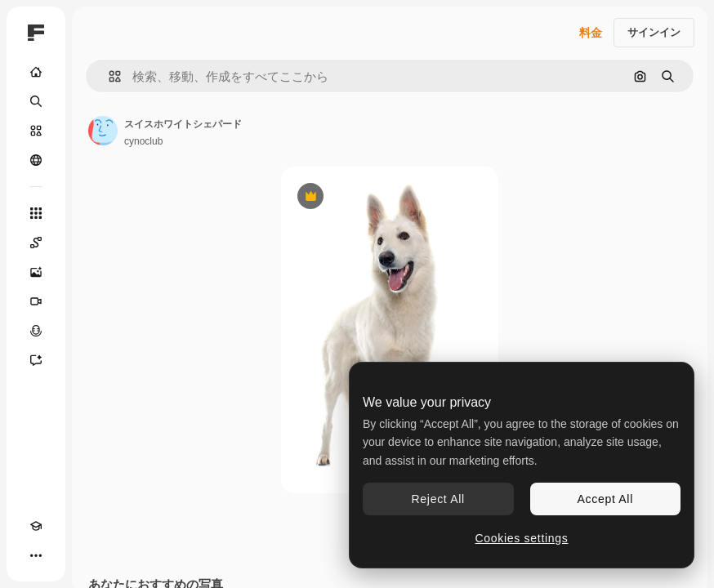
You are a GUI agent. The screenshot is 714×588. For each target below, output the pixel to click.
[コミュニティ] (36, 160)
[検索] (36, 101)
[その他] (36, 555)
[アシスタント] (36, 360)
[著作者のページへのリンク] (103, 131)
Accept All (605, 499)
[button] (108, 76)
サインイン (654, 32)
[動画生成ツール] (36, 301)
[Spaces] (36, 243)
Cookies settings (522, 538)
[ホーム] (36, 72)
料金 (591, 33)
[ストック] (36, 131)
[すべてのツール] (36, 213)
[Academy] (36, 526)
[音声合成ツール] (36, 331)
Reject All (438, 499)
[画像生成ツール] (36, 272)
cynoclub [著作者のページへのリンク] (143, 141)
